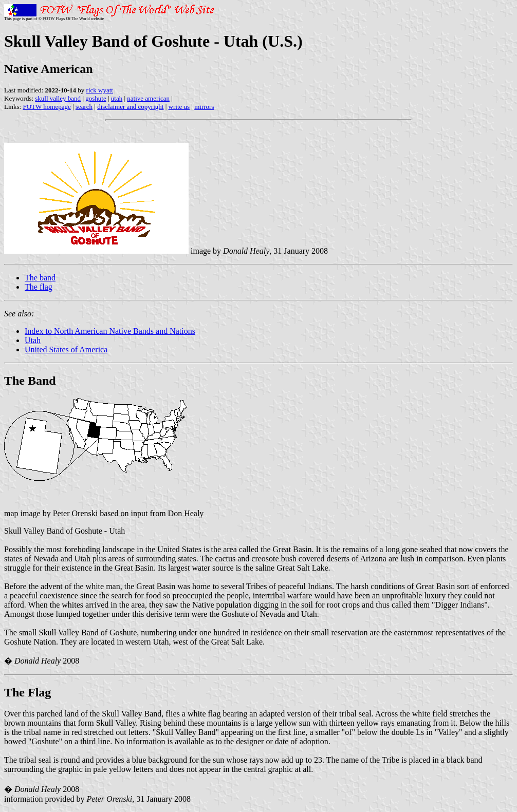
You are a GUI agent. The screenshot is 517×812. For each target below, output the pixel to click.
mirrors (204, 107)
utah (117, 98)
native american (148, 98)
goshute (96, 98)
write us (179, 107)
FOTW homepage (47, 107)
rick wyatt (100, 90)
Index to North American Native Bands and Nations (110, 331)
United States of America (66, 350)
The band (40, 278)
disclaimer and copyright (130, 107)
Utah (33, 340)
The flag (39, 287)
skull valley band (58, 98)
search (84, 107)
